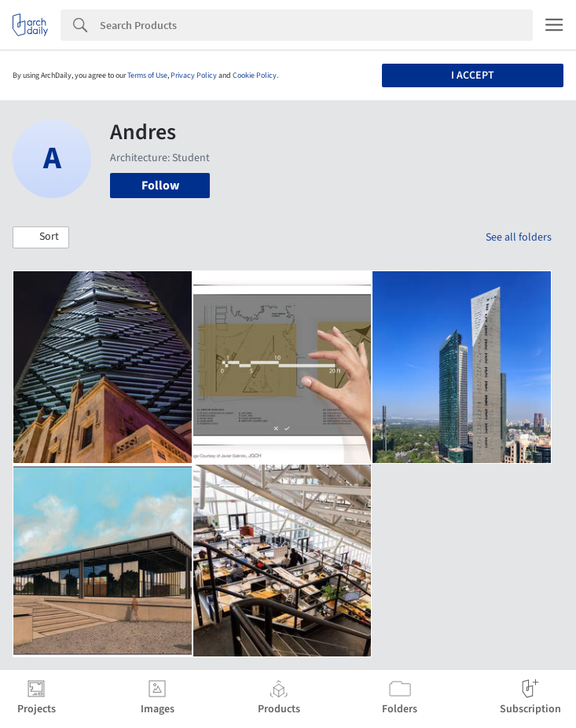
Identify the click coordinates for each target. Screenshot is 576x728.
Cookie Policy (255, 75)
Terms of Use (147, 75)
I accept (473, 75)
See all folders (519, 237)
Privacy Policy (194, 75)
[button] (41, 237)
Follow (160, 186)
